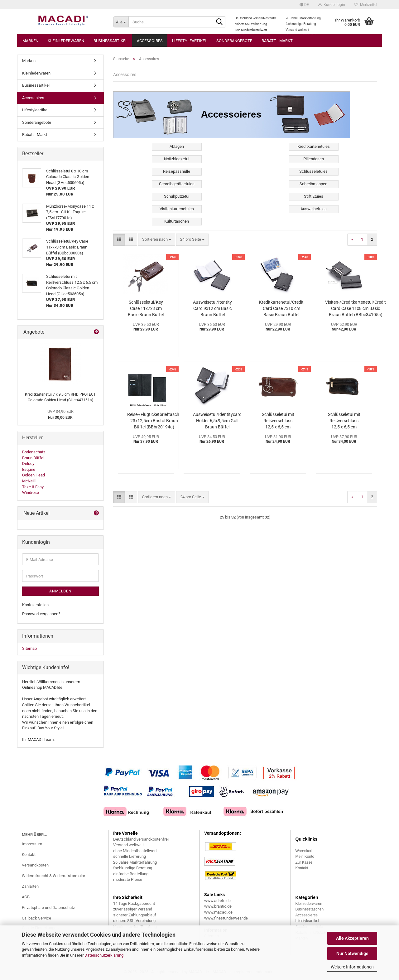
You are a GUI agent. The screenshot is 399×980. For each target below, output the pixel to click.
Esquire (29, 469)
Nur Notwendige (352, 953)
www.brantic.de (218, 906)
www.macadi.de (218, 912)
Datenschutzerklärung (104, 955)
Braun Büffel (33, 458)
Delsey (28, 463)
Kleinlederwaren (66, 41)
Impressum (32, 844)
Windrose (31, 492)
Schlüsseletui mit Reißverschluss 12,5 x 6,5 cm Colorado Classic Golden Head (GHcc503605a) (344, 421)
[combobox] (157, 240)
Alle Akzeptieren (352, 938)
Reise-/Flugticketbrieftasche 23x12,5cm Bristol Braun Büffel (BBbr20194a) (154, 421)
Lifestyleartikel (190, 41)
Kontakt (29, 854)
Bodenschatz (34, 452)
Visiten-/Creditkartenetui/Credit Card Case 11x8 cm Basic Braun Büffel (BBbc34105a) (356, 308)
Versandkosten (35, 865)
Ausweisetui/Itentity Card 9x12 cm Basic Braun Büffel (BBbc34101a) (212, 309)
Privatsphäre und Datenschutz (48, 908)
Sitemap (29, 648)
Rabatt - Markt (277, 41)
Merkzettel (366, 5)
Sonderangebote (234, 41)
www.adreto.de (217, 901)
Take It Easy (33, 487)
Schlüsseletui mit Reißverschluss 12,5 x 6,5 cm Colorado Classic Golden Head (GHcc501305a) (278, 421)
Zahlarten (30, 886)
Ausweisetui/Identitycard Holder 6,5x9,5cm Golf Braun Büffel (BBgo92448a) (217, 421)
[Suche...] (121, 22)
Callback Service (36, 918)
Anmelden (60, 591)
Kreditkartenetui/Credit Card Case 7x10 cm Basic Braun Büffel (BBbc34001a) (281, 309)
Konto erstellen (35, 605)
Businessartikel (111, 41)
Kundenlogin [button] (332, 5)
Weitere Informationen (352, 967)
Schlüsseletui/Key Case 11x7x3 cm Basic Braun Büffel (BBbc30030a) (146, 309)
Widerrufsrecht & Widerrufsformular (53, 876)
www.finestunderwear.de (226, 918)
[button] (304, 5)
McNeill (29, 481)
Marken (30, 41)
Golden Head (34, 475)
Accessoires (150, 41)
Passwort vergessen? (41, 614)
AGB (26, 897)
